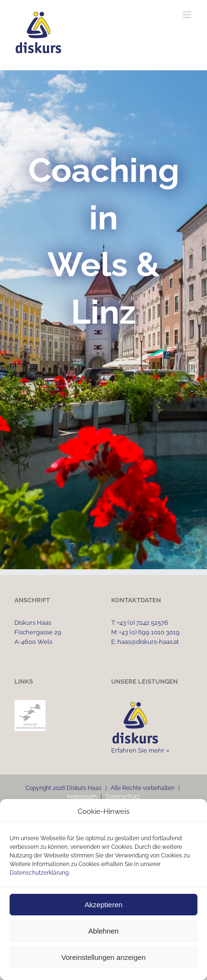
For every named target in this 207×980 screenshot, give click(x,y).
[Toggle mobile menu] (188, 15)
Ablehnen (103, 931)
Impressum (82, 797)
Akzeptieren (103, 905)
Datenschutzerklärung (39, 873)
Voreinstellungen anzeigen (103, 957)
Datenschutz (123, 797)
